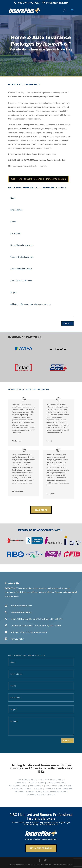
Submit (67, 323)
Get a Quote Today (41, 848)
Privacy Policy (18, 639)
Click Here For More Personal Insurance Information (38, 179)
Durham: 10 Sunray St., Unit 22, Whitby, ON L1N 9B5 (36, 626)
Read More (41, 510)
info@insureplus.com (21, 606)
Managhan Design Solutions (27, 865)
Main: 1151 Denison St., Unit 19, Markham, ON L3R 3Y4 (37, 619)
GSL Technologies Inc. (65, 865)
